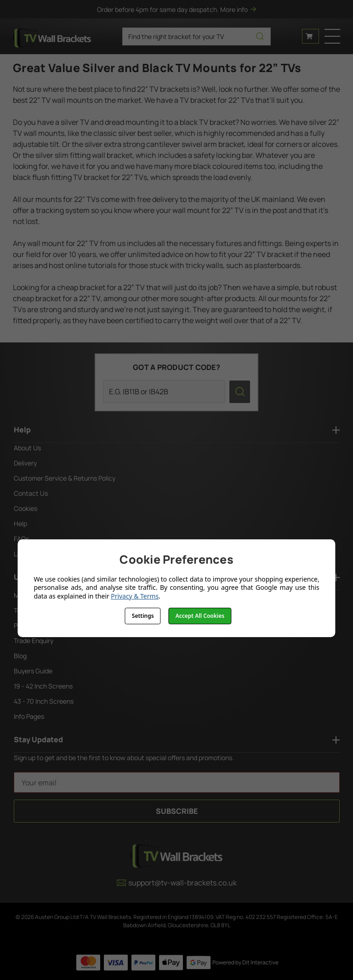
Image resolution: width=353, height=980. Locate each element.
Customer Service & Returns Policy (65, 478)
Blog (20, 656)
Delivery (25, 463)
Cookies (26, 508)
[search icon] (260, 36)
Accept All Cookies (200, 616)
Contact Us (31, 493)
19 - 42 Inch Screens (43, 686)
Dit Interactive (260, 962)
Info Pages (29, 716)
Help (20, 524)
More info (238, 9)
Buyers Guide (33, 671)
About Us (27, 448)
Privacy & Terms (135, 596)
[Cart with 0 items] (310, 36)
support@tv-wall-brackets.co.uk (177, 883)
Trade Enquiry (34, 641)
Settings (143, 616)
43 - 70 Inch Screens (44, 701)
